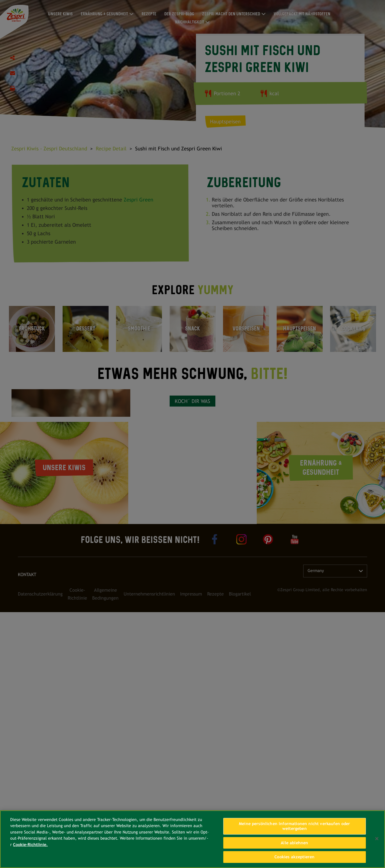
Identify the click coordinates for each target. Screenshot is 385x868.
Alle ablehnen (294, 843)
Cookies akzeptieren (294, 857)
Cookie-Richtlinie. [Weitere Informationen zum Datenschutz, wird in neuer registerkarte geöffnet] (30, 845)
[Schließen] (377, 839)
